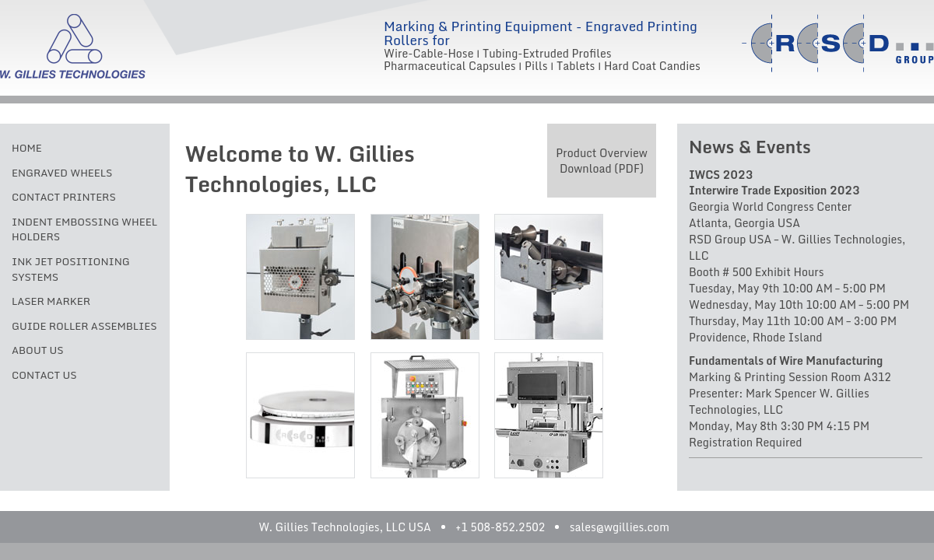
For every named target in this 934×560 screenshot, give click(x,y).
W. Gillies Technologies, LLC (73, 46)
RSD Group (838, 43)
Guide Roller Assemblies (84, 326)
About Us (38, 350)
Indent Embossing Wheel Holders (84, 229)
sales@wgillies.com (620, 527)
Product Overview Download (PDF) (602, 161)
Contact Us (44, 375)
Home (27, 148)
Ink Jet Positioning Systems (71, 269)
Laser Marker (51, 301)
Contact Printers (64, 197)
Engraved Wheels (62, 173)
